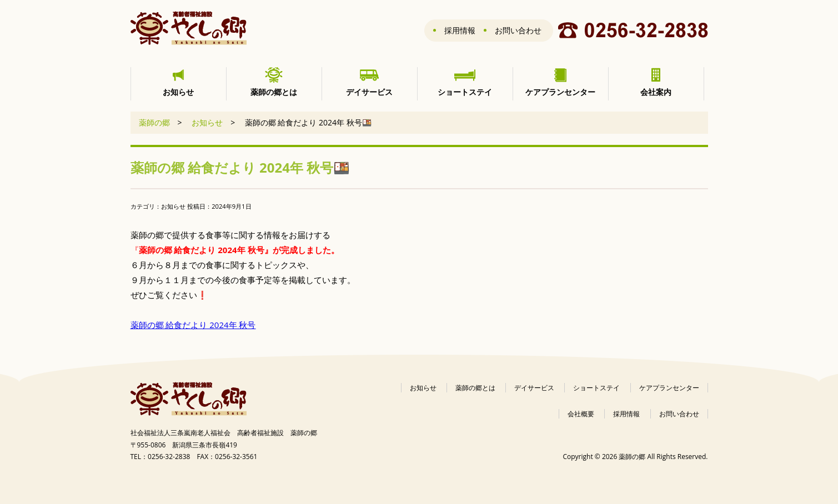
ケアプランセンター (669, 388)
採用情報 (460, 30)
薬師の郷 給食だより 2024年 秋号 (193, 325)
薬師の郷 (154, 122)
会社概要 (581, 414)
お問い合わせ (518, 30)
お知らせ (207, 122)
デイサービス (534, 388)
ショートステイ (596, 388)
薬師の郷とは (475, 388)
